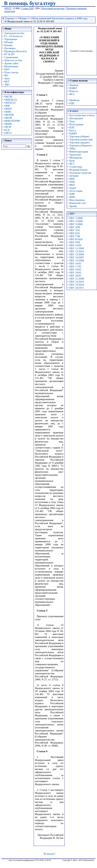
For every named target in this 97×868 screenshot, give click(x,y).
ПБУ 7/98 (75, 236)
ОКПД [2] (10, 103)
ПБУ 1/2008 (76, 218)
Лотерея (74, 176)
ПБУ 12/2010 (77, 251)
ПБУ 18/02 (75, 270)
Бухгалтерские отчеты (82, 115)
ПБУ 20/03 (75, 276)
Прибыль (74, 100)
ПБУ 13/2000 (77, 254)
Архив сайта (11, 63)
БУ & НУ (9, 54)
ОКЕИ (8, 109)
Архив (73, 206)
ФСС (72, 94)
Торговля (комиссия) (81, 139)
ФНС (72, 179)
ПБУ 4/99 (75, 227)
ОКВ (7, 106)
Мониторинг (11, 66)
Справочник (11, 57)
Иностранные (77, 200)
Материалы (76, 158)
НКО (72, 185)
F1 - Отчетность (13, 36)
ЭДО (7, 85)
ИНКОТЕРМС (12, 121)
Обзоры (23, 18)
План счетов (11, 72)
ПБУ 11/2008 (77, 248)
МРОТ (8, 8)
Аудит (73, 188)
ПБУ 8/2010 (76, 239)
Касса (73, 130)
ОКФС (8, 112)
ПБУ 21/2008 (77, 279)
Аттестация (76, 191)
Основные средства (80, 173)
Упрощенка (11, 39)
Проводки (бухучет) (15, 51)
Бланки (8, 45)
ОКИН (8, 124)
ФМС (72, 197)
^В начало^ (49, 854)
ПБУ (7, 69)
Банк (72, 161)
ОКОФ (8, 118)
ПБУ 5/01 (75, 230)
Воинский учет (78, 203)
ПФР (72, 194)
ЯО (6, 75)
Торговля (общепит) (81, 146)
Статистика (76, 167)
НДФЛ (73, 88)
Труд (72, 121)
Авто (7, 78)
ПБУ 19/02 (75, 273)
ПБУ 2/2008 (76, 221)
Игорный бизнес (79, 170)
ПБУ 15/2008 (77, 260)
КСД (7, 130)
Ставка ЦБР (28, 8)
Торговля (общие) (79, 136)
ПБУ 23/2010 (77, 285)
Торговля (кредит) (80, 143)
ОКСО (8, 133)
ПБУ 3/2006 (76, 224)
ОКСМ (8, 97)
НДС (72, 103)
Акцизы (74, 85)
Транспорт (75, 155)
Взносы (74, 91)
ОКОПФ (9, 115)
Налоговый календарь (53, 8)
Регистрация (76, 124)
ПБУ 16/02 (75, 263)
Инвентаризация (79, 152)
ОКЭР (8, 127)
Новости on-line (13, 60)
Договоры (10, 48)
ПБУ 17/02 (75, 267)
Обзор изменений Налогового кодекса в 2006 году (59, 18)
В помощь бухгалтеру (30, 3)
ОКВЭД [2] (11, 100)
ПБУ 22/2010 (77, 282)
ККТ (7, 81)
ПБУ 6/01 (75, 233)
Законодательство (14, 33)
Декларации (76, 118)
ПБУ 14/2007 (77, 257)
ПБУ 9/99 (75, 242)
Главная (9, 18)
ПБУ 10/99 (75, 245)
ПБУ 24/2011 (77, 288)
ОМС (72, 182)
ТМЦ (72, 149)
